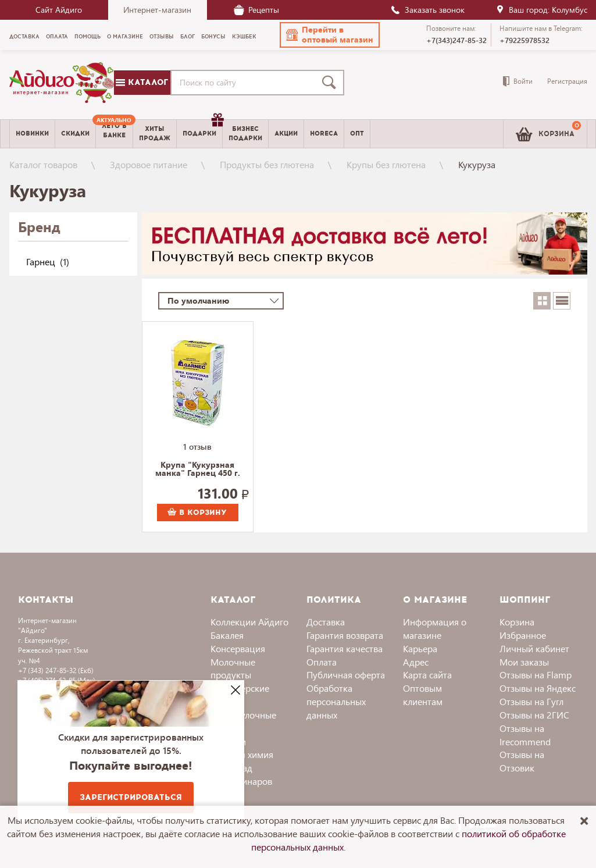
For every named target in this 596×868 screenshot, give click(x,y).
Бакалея (227, 635)
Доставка (326, 622)
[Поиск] (331, 83)
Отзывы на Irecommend (525, 735)
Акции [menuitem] (286, 134)
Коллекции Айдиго (249, 622)
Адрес (416, 662)
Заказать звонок (427, 10)
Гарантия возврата (345, 635)
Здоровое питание (149, 164)
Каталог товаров (43, 164)
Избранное (523, 635)
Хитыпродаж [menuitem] (155, 133)
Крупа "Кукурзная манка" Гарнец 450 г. (198, 469)
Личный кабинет (534, 648)
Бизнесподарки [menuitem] (245, 133)
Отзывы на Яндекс (538, 688)
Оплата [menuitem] (57, 37)
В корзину (197, 513)
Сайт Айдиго (59, 10)
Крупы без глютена (386, 164)
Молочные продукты (233, 668)
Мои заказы (524, 662)
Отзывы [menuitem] (162, 37)
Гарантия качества (345, 648)
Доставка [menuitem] (24, 37)
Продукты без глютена (267, 164)
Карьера (420, 648)
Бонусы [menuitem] (213, 37)
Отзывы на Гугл (531, 701)
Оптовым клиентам (423, 695)
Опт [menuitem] (357, 134)
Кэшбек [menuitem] (244, 37)
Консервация (238, 648)
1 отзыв (197, 447)
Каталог (142, 82)
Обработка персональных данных (336, 701)
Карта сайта (427, 675)
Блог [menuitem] (188, 37)
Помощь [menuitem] (88, 37)
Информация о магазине (435, 628)
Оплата (322, 662)
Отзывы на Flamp (536, 675)
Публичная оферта (346, 675)
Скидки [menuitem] (75, 134)
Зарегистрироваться (131, 797)
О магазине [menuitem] (125, 37)
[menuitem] (114, 134)
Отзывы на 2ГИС (534, 715)
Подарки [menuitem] (202, 129)
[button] (330, 35)
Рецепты (256, 10)
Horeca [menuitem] (324, 134)
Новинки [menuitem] (32, 134)
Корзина (517, 622)
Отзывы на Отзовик (522, 761)
